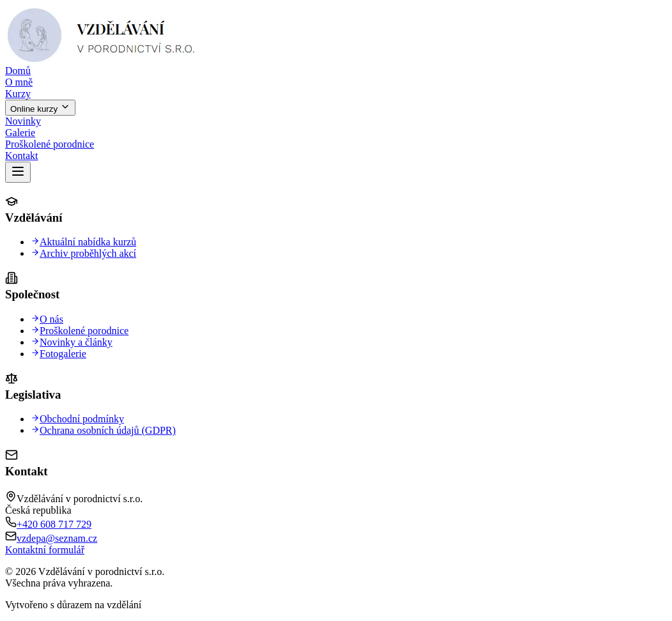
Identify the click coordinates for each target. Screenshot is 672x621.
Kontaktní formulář (45, 550)
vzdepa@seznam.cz (57, 538)
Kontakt (22, 156)
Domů (18, 71)
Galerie (20, 133)
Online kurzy (40, 108)
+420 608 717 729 (54, 524)
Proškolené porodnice (50, 144)
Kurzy (18, 94)
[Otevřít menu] (18, 172)
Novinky (23, 121)
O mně (19, 82)
